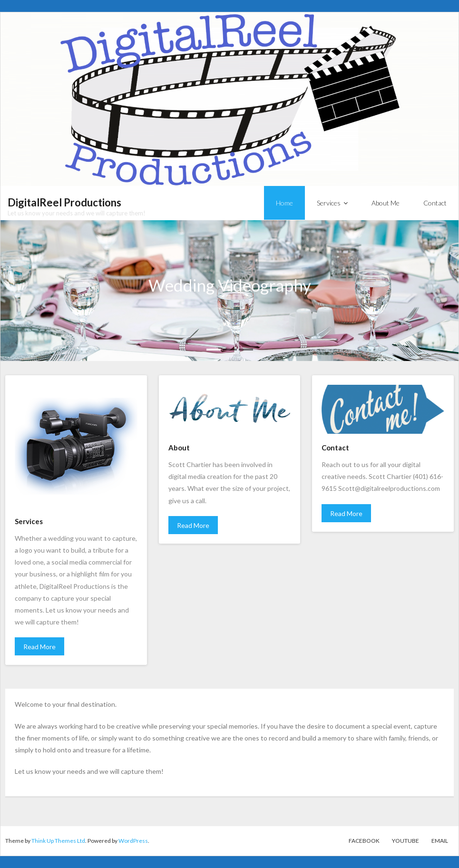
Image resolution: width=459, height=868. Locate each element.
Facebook (364, 841)
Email (440, 841)
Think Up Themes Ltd (58, 841)
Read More (39, 647)
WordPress (133, 841)
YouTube (405, 841)
